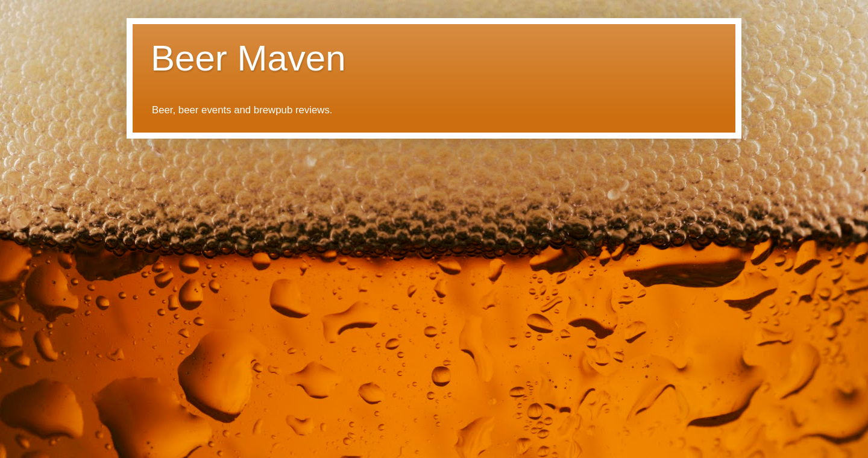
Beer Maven (248, 58)
